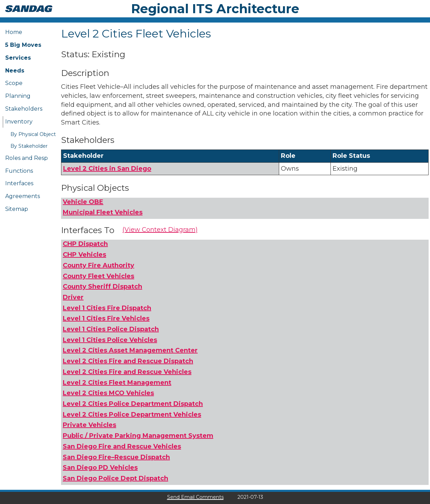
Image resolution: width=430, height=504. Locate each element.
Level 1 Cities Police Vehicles (110, 340)
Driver (73, 297)
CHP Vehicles (84, 255)
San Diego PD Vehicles (100, 468)
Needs (15, 71)
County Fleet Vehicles (98, 276)
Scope (14, 83)
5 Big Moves (23, 45)
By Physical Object (33, 134)
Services (18, 58)
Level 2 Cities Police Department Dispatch (133, 404)
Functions (19, 171)
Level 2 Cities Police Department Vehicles (132, 415)
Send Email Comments (195, 497)
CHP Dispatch (85, 244)
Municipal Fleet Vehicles (103, 212)
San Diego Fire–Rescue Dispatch (116, 457)
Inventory (19, 122)
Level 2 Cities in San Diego (107, 169)
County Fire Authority (98, 265)
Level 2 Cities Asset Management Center (130, 350)
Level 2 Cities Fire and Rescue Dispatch (128, 361)
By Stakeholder (29, 146)
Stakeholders (24, 109)
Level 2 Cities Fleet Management (117, 383)
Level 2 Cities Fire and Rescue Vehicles (127, 372)
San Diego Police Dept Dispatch (115, 478)
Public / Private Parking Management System (138, 436)
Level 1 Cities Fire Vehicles (106, 318)
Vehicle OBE (83, 202)
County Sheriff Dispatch (102, 287)
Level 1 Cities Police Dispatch (111, 329)
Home (14, 32)
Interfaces (19, 183)
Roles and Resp (27, 158)
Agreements (23, 196)
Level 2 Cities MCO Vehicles (108, 393)
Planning (18, 96)
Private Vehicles (89, 425)
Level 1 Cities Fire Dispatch (107, 308)
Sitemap (17, 209)
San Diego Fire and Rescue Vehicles (122, 446)
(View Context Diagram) (160, 230)
